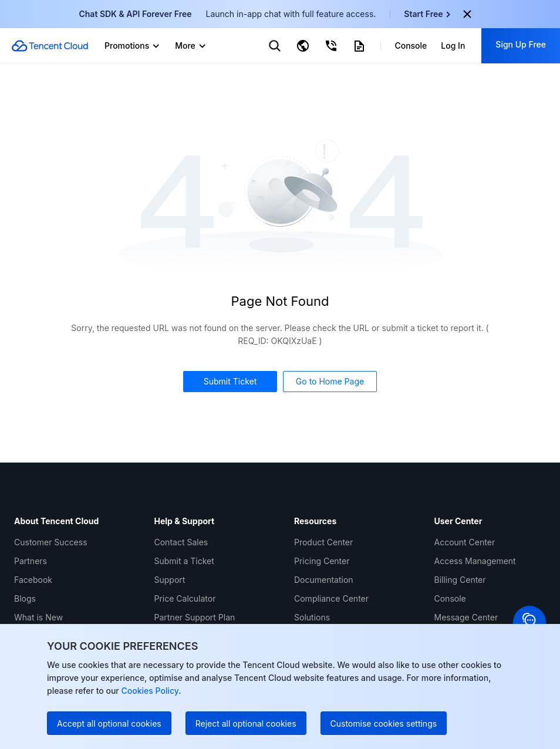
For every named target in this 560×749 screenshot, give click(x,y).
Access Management (475, 561)
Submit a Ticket (184, 561)
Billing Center (460, 580)
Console (450, 598)
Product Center (323, 542)
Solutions (312, 617)
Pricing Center (322, 561)
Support (170, 580)
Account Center (465, 542)
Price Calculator (185, 598)
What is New (38, 617)
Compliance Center (331, 598)
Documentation (324, 580)
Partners (31, 561)
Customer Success (51, 542)
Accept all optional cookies (109, 723)
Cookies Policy (149, 691)
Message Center (466, 617)
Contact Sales (181, 542)
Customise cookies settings (384, 723)
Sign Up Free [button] (521, 44)
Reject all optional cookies (246, 723)
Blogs (25, 598)
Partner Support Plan (195, 617)
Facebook (33, 580)
